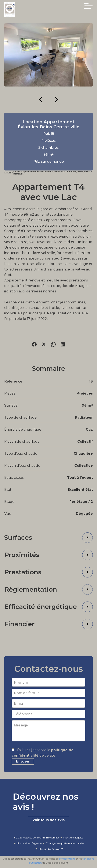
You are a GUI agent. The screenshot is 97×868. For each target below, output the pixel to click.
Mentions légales (73, 838)
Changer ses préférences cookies (65, 843)
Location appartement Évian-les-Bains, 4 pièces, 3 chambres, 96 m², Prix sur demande (53, 173)
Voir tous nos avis (48, 820)
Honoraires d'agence (29, 843)
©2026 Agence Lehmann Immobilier (36, 838)
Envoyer (23, 761)
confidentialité (67, 859)
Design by (51, 849)
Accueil (8, 173)
